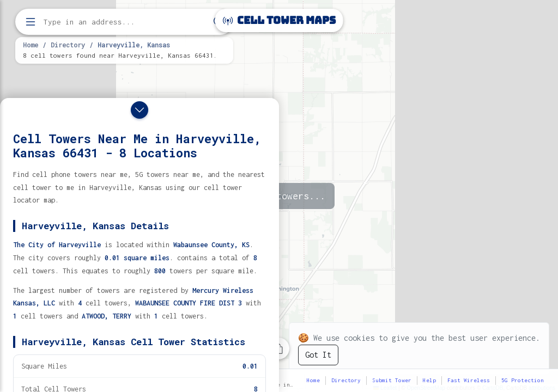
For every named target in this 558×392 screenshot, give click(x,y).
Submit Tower (392, 380)
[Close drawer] (139, 110)
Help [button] (429, 380)
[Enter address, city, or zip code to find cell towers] (125, 22)
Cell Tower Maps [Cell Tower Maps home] (279, 20)
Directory (68, 45)
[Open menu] (31, 22)
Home (31, 45)
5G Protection (523, 380)
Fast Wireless (469, 380)
